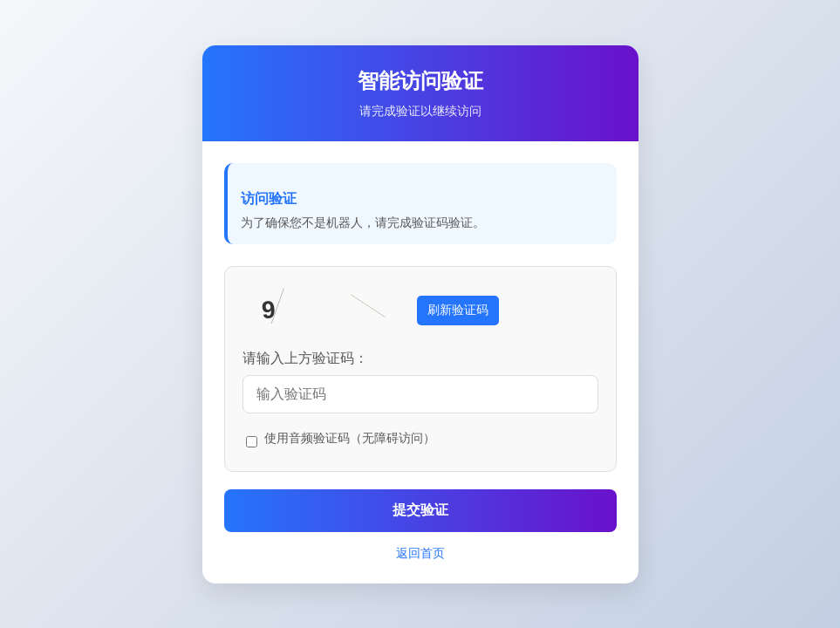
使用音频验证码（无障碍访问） (350, 438)
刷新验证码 (458, 310)
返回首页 (420, 553)
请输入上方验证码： (305, 358)
